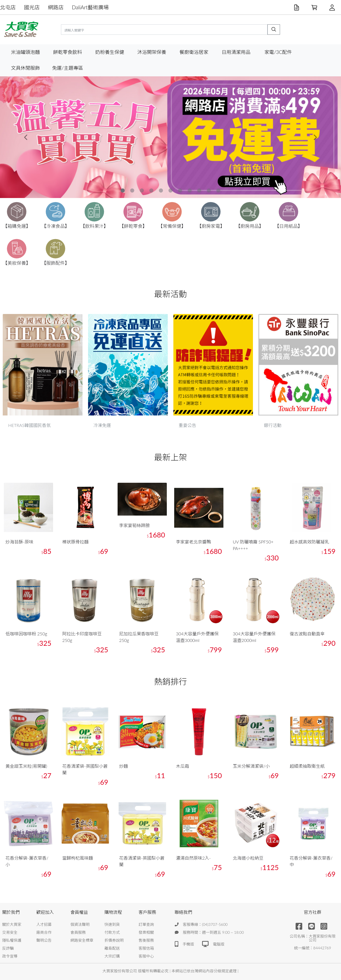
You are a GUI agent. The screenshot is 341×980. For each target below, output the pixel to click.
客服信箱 (146, 948)
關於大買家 (12, 924)
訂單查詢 (146, 924)
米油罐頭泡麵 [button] (25, 52)
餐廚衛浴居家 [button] (194, 52)
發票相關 (146, 932)
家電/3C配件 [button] (278, 52)
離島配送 (112, 948)
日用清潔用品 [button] (236, 52)
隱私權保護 (12, 940)
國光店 (32, 7)
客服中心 (146, 956)
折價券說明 (114, 940)
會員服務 (78, 932)
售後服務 (146, 940)
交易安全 (10, 932)
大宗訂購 (112, 956)
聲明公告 (44, 940)
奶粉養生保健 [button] (110, 52)
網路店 (56, 7)
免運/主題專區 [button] (67, 68)
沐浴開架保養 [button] (152, 52)
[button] (26, 137)
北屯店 (8, 7)
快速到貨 (112, 924)
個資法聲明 (80, 924)
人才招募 (44, 924)
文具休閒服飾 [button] (25, 68)
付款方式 (112, 932)
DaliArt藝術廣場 (90, 7)
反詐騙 (8, 948)
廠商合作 (44, 932)
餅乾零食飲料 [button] (68, 52)
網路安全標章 (82, 940)
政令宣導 (10, 956)
